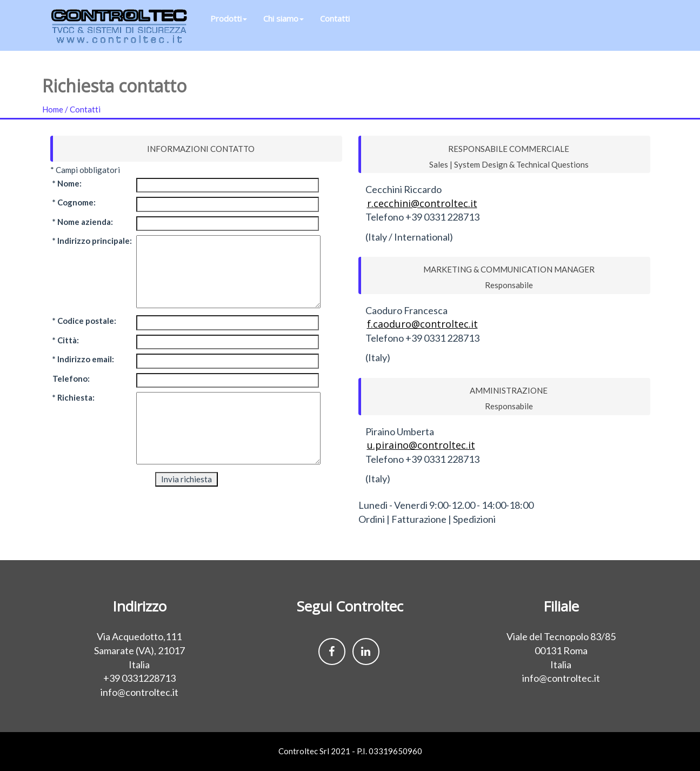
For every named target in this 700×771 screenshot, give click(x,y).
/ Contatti (83, 109)
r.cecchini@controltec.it (422, 203)
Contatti (335, 27)
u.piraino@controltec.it (421, 445)
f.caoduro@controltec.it (422, 324)
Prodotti (229, 27)
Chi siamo (284, 27)
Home (54, 109)
